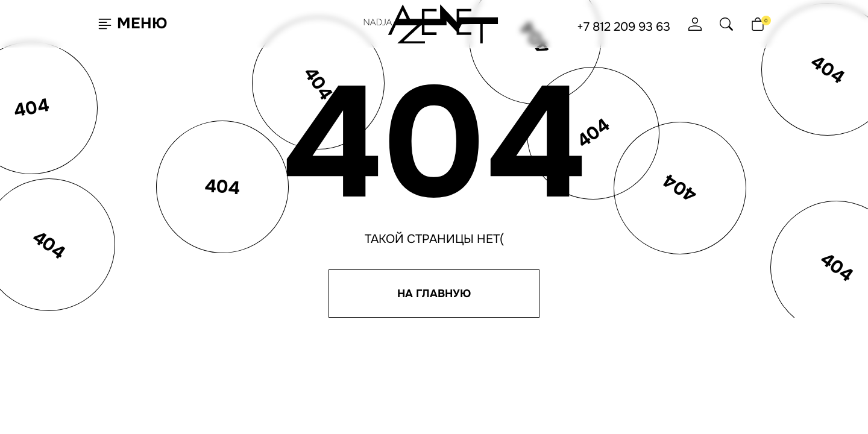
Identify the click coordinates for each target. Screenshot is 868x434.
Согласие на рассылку (638, 344)
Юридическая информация (649, 364)
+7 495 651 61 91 (475, 354)
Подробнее (150, 394)
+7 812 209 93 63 (624, 27)
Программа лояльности (389, 346)
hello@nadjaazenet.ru (496, 333)
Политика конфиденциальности (661, 333)
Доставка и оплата (378, 356)
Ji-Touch (467, 418)
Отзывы (356, 366)
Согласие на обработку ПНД (649, 354)
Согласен (69, 394)
